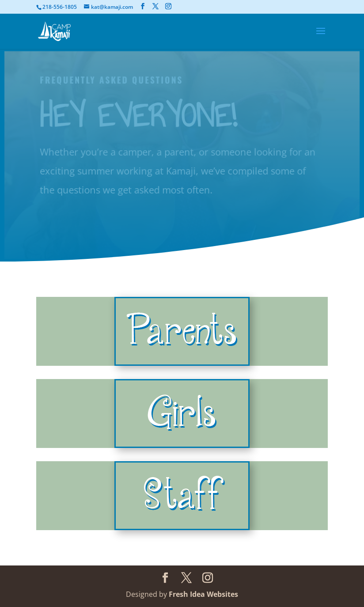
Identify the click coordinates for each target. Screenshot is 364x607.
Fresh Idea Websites (203, 594)
